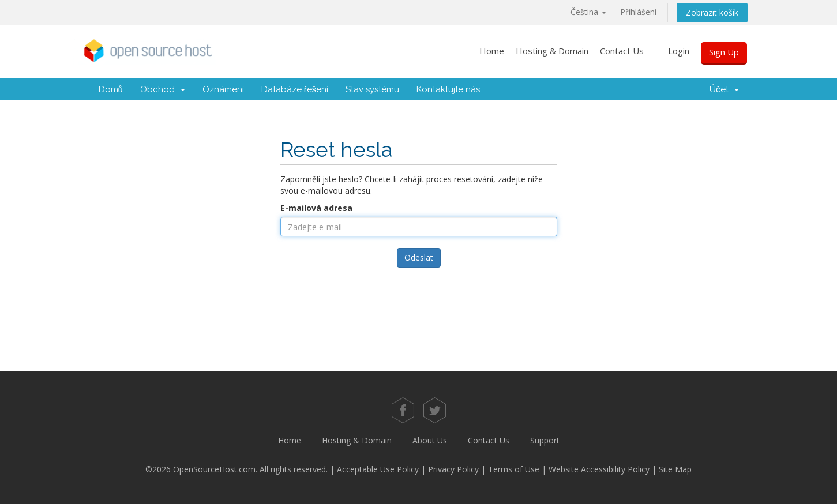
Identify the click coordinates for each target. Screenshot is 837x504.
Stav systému (372, 89)
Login (679, 51)
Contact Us (622, 51)
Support (545, 440)
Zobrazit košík (712, 12)
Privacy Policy (453, 469)
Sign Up (724, 52)
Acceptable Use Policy (378, 469)
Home (492, 51)
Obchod (163, 89)
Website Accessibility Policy (599, 469)
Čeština (588, 12)
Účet (724, 89)
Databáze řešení (295, 89)
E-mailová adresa (316, 208)
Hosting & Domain (552, 51)
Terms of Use (514, 469)
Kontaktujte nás (448, 89)
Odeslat (419, 257)
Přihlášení (638, 12)
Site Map (675, 469)
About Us (430, 440)
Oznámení (223, 89)
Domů (111, 89)
